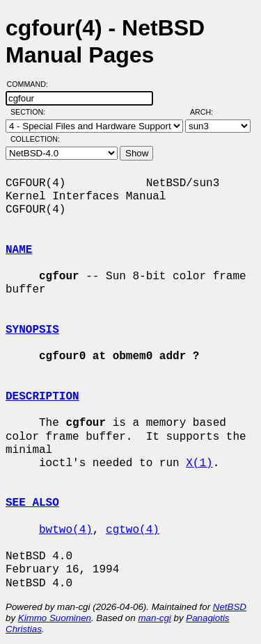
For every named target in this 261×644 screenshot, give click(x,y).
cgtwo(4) (133, 530)
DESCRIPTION (42, 397)
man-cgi (154, 618)
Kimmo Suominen (55, 618)
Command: (32, 84)
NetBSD (230, 607)
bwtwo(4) (66, 530)
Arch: (208, 112)
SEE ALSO (32, 503)
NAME (19, 250)
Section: (31, 112)
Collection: (35, 139)
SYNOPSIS (32, 330)
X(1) (199, 463)
